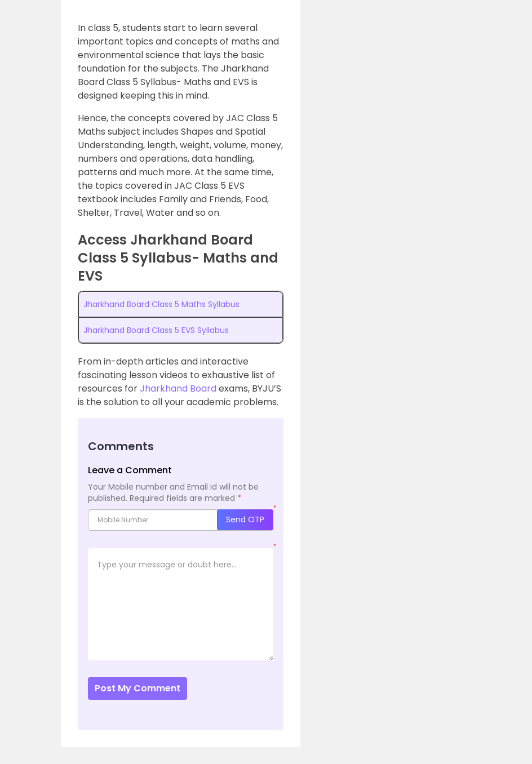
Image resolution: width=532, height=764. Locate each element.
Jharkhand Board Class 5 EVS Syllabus (156, 330)
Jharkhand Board (179, 388)
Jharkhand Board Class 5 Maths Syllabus (161, 304)
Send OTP (245, 519)
